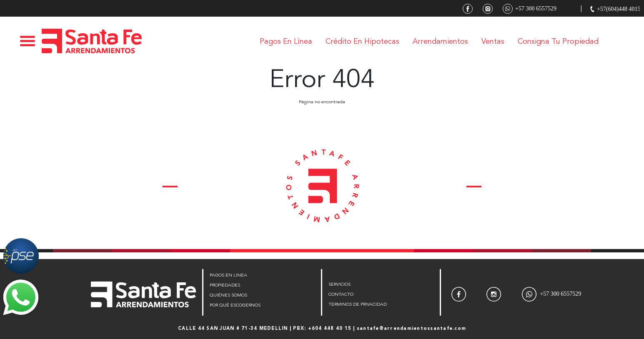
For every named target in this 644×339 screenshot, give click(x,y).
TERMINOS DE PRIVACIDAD (358, 305)
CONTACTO (341, 295)
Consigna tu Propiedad (558, 42)
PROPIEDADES (225, 285)
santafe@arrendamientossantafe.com (411, 329)
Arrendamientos (440, 42)
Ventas (493, 42)
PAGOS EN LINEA (228, 275)
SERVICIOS (340, 285)
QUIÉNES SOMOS (228, 295)
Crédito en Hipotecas (362, 42)
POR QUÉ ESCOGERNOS (235, 305)
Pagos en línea (286, 42)
